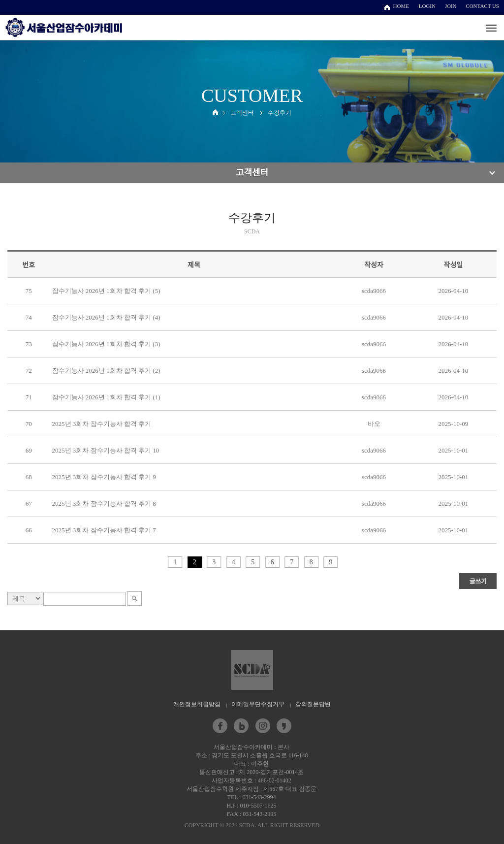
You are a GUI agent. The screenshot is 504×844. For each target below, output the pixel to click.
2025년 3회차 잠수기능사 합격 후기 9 (104, 477)
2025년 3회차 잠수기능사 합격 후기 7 (104, 530)
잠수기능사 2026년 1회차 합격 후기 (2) (106, 371)
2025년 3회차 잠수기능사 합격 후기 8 (104, 503)
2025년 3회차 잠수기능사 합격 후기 (102, 424)
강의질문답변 (313, 704)
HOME (401, 6)
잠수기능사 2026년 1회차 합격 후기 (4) (106, 317)
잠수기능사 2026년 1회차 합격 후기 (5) (106, 291)
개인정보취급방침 (197, 704)
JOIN (451, 6)
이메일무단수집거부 (258, 704)
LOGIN (427, 6)
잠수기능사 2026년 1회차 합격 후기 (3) (106, 344)
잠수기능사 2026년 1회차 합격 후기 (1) (106, 397)
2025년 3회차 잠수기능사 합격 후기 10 (106, 450)
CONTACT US (482, 6)
